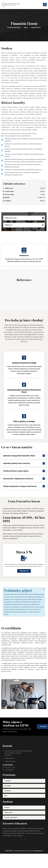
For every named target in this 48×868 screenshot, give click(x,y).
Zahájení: (8, 201)
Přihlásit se (24, 571)
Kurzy (26, 27)
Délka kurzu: (9, 188)
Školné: (8, 198)
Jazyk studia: (9, 191)
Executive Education (14, 27)
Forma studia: (10, 194)
